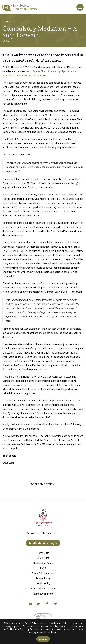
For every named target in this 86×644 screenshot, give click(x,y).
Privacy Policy (43, 578)
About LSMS (43, 558)
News (7, 21)
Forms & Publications (43, 573)
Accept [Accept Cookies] (43, 639)
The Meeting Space (43, 563)
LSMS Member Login (43, 543)
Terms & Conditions (43, 594)
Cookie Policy (13, 629)
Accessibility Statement (43, 589)
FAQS (43, 568)
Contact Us (43, 553)
